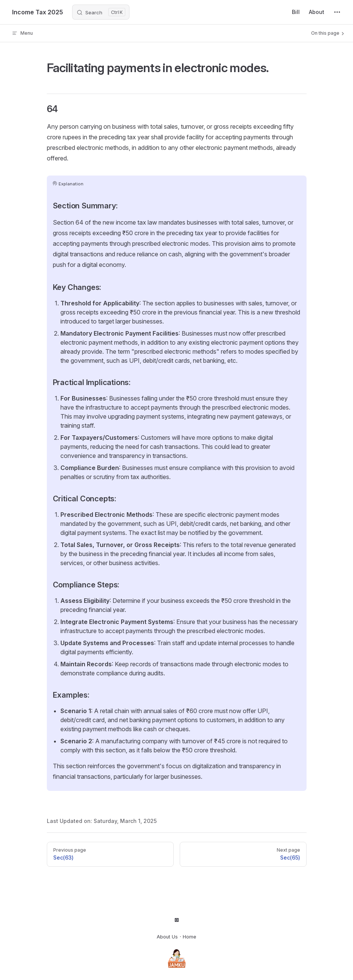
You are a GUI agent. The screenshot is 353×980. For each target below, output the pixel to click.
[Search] (101, 12)
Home (190, 937)
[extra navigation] (337, 12)
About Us (167, 937)
